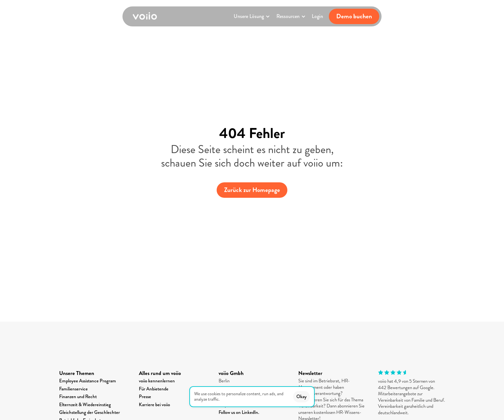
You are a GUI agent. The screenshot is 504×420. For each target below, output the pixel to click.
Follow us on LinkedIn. (239, 412)
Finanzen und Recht (78, 397)
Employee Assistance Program (88, 381)
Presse (145, 397)
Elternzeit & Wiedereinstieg (85, 405)
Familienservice (73, 389)
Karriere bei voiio (154, 405)
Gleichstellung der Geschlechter (90, 412)
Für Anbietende (154, 389)
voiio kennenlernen (157, 381)
